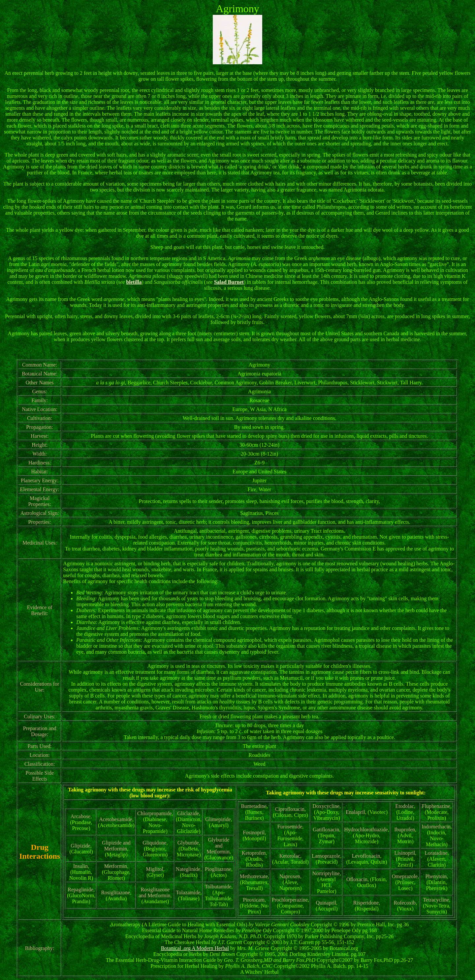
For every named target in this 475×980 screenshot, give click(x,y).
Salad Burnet (229, 282)
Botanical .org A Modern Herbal (195, 948)
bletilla (134, 282)
